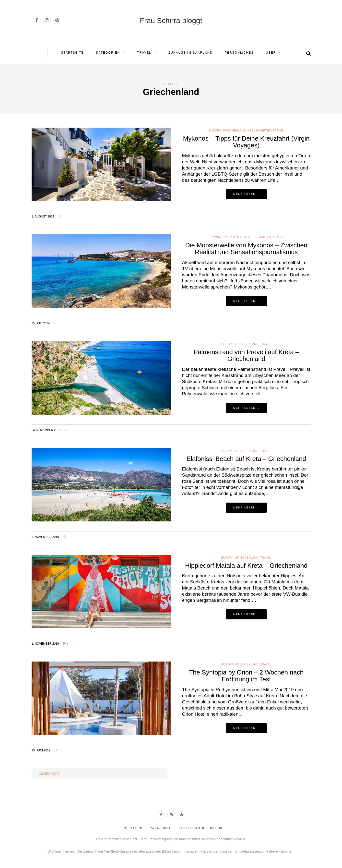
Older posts (49, 774)
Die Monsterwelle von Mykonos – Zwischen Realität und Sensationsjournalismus (246, 249)
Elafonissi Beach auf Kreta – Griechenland (246, 459)
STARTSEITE (73, 53)
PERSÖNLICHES (239, 53)
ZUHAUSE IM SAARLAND (190, 53)
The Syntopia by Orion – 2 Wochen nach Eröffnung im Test (246, 676)
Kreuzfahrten (259, 131)
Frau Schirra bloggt (171, 20)
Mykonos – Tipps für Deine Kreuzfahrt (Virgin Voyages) (246, 142)
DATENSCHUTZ (160, 828)
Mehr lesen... (246, 194)
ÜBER (271, 53)
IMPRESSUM (133, 828)
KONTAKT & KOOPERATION (200, 828)
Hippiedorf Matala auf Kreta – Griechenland (246, 566)
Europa (215, 131)
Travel (144, 53)
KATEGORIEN (108, 53)
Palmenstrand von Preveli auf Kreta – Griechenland (246, 356)
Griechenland (234, 131)
